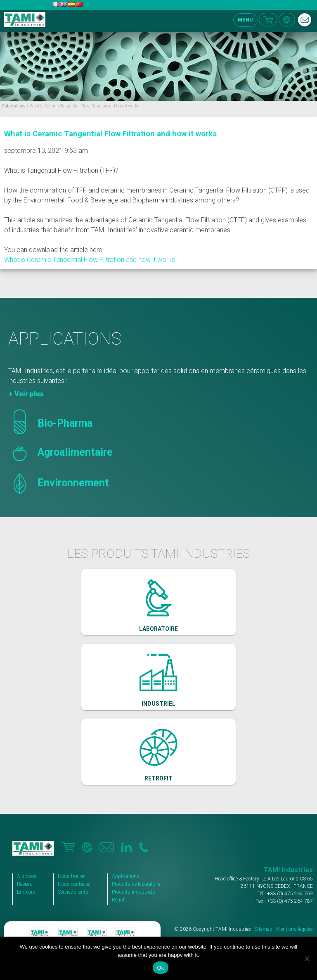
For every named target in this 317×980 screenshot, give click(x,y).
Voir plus (29, 394)
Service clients (73, 892)
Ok (160, 968)
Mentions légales (295, 929)
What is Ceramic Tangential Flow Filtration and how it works (110, 134)
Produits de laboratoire (136, 884)
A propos (27, 876)
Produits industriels (134, 892)
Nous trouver (72, 876)
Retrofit (119, 900)
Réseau (25, 884)
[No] (307, 959)
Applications (126, 876)
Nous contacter (74, 884)
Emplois (26, 892)
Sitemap (264, 929)
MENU (245, 20)
